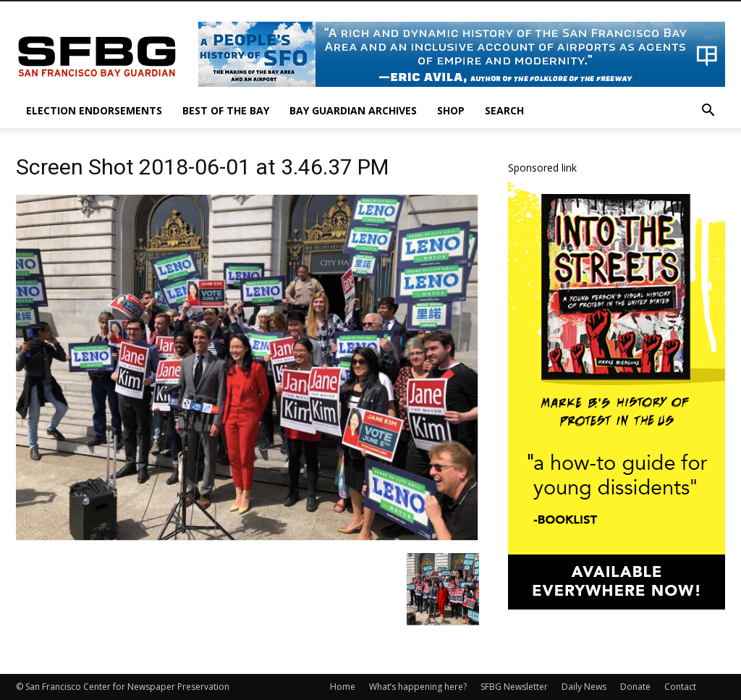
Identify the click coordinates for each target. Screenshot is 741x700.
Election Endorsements (94, 110)
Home (343, 687)
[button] (708, 112)
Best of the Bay (226, 110)
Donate (635, 687)
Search (504, 110)
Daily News (584, 687)
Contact (680, 687)
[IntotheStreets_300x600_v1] (617, 606)
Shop (451, 110)
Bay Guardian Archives (353, 110)
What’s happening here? (418, 687)
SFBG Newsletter (514, 687)
